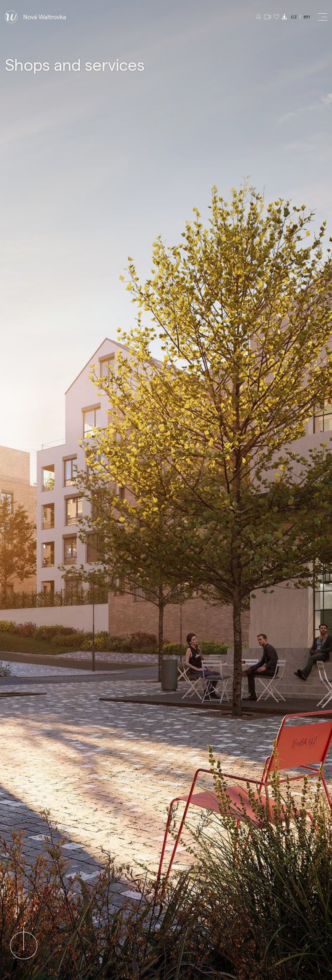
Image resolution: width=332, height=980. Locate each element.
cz (294, 17)
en (307, 17)
